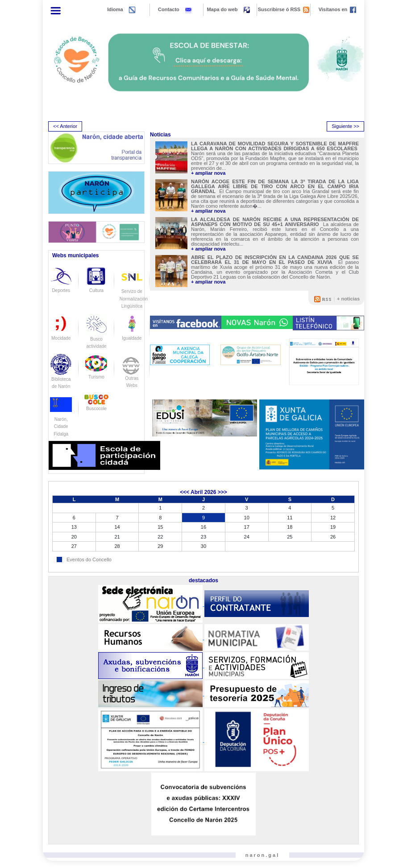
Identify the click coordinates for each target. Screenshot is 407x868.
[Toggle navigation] (56, 11)
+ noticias (348, 299)
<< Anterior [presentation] (65, 126)
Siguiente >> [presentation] (345, 126)
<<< (185, 492)
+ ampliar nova (208, 173)
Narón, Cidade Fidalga (61, 419)
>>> (222, 492)
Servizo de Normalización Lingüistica (134, 291)
